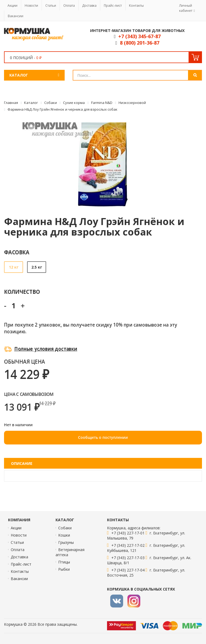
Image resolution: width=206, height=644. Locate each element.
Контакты (136, 6)
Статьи (51, 6)
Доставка (89, 6)
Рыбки (64, 569)
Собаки (65, 528)
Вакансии (16, 16)
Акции (12, 6)
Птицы (64, 562)
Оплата (69, 6)
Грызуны (66, 542)
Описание (22, 463)
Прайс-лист (113, 6)
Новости (31, 6)
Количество (22, 292)
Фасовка (17, 252)
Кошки (64, 535)
